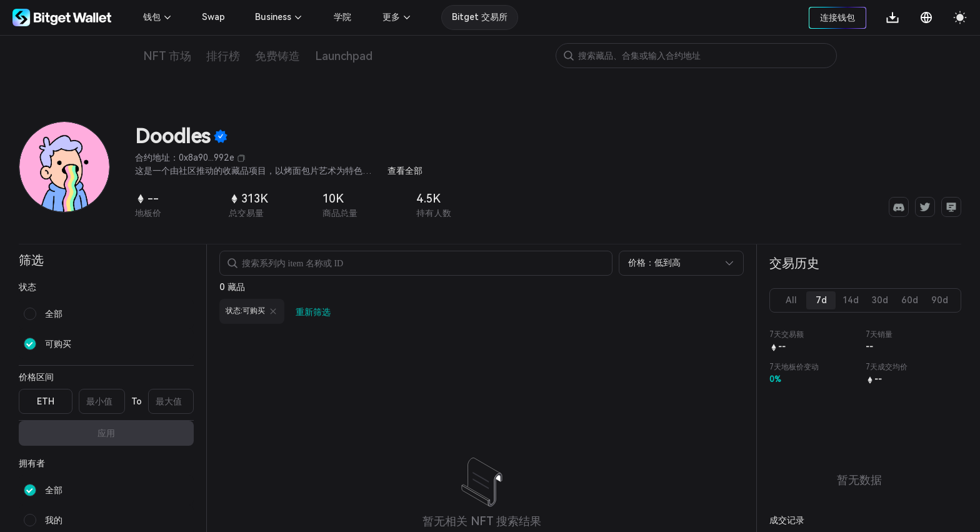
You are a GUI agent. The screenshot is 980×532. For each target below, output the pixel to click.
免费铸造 (277, 56)
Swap (213, 17)
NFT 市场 (167, 56)
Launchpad (344, 56)
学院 (342, 17)
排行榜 (223, 56)
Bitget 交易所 (480, 17)
